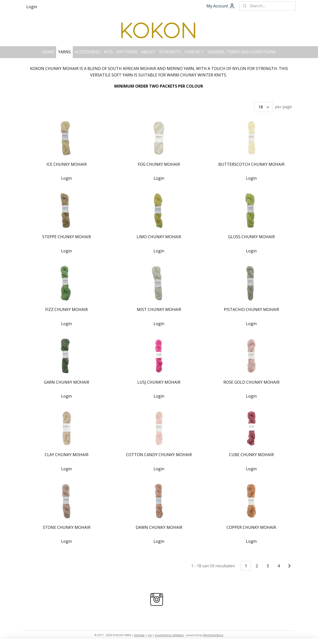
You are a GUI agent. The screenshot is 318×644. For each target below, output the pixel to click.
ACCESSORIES (87, 52)
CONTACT (194, 52)
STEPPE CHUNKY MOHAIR (67, 237)
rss (150, 635)
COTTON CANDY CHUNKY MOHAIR (159, 455)
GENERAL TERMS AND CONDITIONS (242, 52)
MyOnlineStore (213, 635)
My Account (221, 6)
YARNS (64, 52)
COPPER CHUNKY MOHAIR (251, 527)
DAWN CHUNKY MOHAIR (159, 527)
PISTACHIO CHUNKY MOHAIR (251, 309)
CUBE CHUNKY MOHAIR (251, 455)
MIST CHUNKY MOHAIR (159, 309)
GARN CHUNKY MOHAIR (67, 382)
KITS (108, 52)
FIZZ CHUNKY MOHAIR (66, 309)
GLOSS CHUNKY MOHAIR (251, 237)
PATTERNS (127, 52)
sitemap (139, 635)
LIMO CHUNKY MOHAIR (159, 237)
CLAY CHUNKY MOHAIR (67, 455)
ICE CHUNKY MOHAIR (67, 164)
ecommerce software (169, 635)
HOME (48, 52)
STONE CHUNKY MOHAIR (67, 527)
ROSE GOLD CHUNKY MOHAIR (251, 382)
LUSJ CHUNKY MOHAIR (159, 382)
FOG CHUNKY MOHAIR (159, 164)
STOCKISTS (170, 52)
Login (32, 7)
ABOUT (148, 52)
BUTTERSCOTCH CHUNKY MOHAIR (251, 164)
